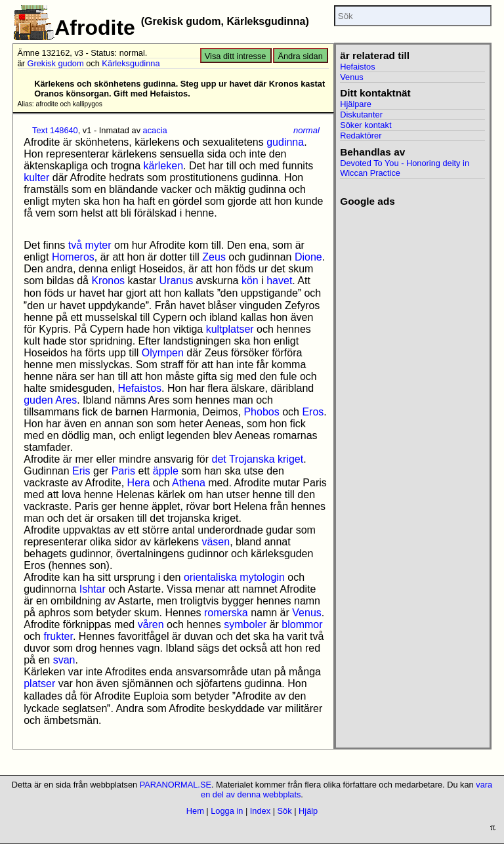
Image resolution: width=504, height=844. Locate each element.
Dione (308, 257)
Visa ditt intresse (236, 56)
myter (98, 245)
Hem (195, 811)
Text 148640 (55, 130)
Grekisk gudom (56, 63)
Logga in (227, 811)
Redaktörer (361, 136)
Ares (66, 400)
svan (64, 660)
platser (39, 684)
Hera (139, 483)
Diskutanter (361, 115)
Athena (189, 483)
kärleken (163, 166)
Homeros (73, 257)
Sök (285, 811)
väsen (216, 542)
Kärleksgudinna (131, 63)
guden (38, 400)
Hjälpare (356, 104)
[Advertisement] (412, 273)
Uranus (177, 281)
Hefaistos (139, 388)
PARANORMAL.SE (176, 785)
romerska (226, 613)
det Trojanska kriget (258, 459)
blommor (302, 624)
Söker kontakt (366, 125)
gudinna (285, 142)
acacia (155, 130)
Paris (123, 471)
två (75, 245)
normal (306, 130)
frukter (58, 636)
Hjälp (308, 811)
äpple (166, 471)
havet (279, 281)
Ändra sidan (300, 56)
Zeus (214, 257)
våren (151, 624)
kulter (36, 178)
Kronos (108, 281)
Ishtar (93, 589)
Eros (313, 412)
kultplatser (230, 329)
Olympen (163, 353)
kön (250, 281)
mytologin (262, 577)
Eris (81, 471)
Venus (306, 613)
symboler (245, 624)
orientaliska (210, 577)
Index (260, 811)
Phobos (261, 412)
